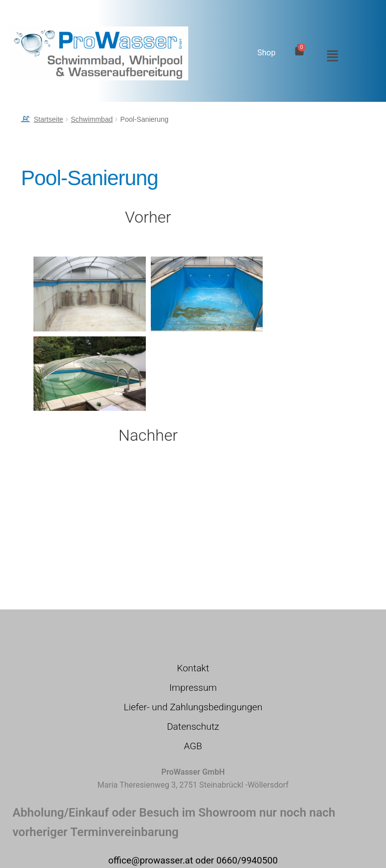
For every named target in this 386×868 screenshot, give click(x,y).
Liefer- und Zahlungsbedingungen (193, 707)
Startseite (48, 119)
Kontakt (193, 668)
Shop (266, 53)
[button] (330, 56)
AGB (193, 746)
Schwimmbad (92, 119)
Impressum (193, 688)
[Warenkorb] (299, 50)
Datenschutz (193, 726)
